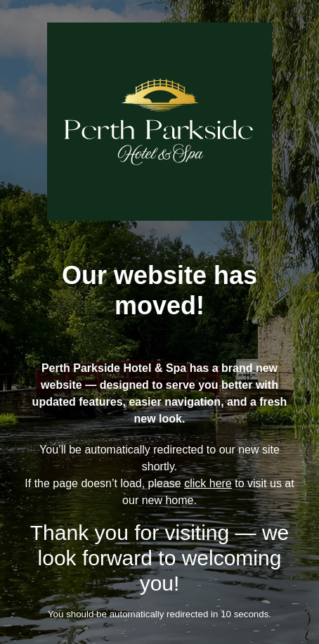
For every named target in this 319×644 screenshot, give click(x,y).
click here (208, 483)
